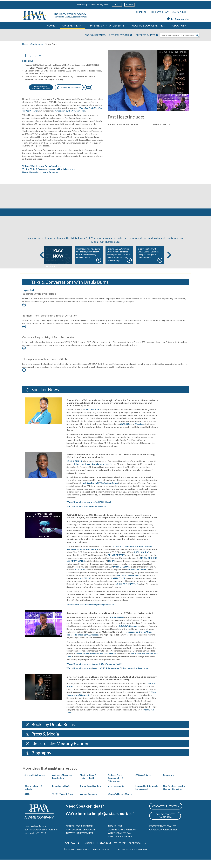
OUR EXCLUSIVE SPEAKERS (81, 838)
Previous (42, 263)
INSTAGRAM (104, 851)
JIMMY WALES (78, 569)
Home (25, 44)
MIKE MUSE (85, 587)
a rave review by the (69, 111)
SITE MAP (143, 858)
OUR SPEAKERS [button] (71, 25)
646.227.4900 (179, 12)
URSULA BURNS (74, 470)
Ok (117, 5)
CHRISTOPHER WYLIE (127, 593)
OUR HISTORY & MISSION (122, 838)
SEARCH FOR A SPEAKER (79, 834)
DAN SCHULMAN (122, 575)
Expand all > (29, 298)
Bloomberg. (140, 432)
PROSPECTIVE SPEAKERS (163, 834)
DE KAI (112, 569)
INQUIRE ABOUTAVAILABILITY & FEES (41, 87)
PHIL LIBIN (80, 578)
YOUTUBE (120, 851)
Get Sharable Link (110, 250)
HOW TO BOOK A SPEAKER (148, 25)
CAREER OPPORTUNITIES (163, 838)
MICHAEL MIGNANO (137, 578)
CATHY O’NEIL (118, 587)
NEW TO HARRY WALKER (80, 841)
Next (169, 263)
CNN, (128, 432)
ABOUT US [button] (178, 25)
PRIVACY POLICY (127, 858)
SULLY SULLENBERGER (128, 584)
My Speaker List (178, 19)
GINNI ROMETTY (116, 564)
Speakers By (121, 35)
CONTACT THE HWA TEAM (153, 12)
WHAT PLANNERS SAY (120, 845)
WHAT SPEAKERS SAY (119, 841)
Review (129, 5)
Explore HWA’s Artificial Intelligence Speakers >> (90, 613)
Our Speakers (37, 44)
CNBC (123, 432)
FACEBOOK (135, 851)
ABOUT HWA (115, 834)
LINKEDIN (88, 851)
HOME (51, 25)
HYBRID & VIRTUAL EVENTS (107, 25)
